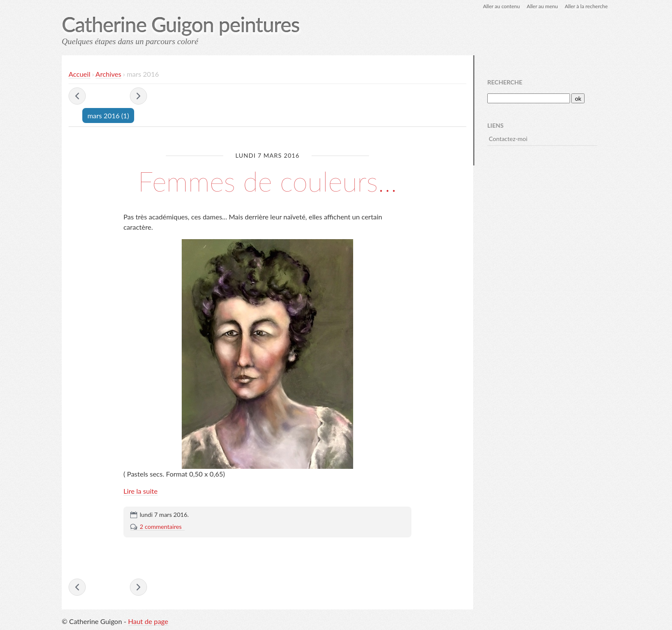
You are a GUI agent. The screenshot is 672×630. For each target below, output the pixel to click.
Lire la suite (141, 491)
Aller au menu (542, 6)
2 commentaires (161, 526)
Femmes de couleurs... (268, 181)
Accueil (79, 74)
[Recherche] (529, 98)
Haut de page (148, 621)
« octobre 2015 (77, 96)
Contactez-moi (508, 139)
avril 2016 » (138, 96)
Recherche (505, 82)
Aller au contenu (501, 6)
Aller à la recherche (586, 6)
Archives (108, 74)
